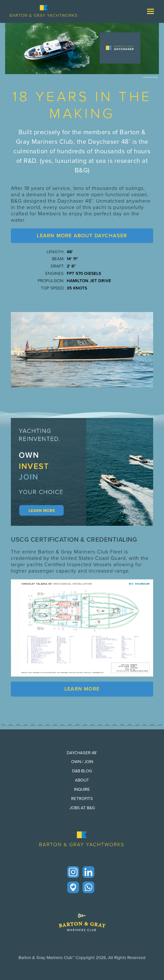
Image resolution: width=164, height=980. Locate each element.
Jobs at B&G (82, 808)
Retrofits (82, 799)
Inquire (82, 789)
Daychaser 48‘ (82, 753)
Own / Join (82, 762)
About (82, 780)
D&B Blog (82, 771)
